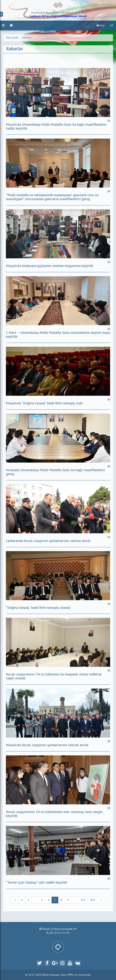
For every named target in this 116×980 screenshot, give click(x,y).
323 (83, 900)
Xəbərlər (27, 38)
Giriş (101, 25)
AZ (112, 25)
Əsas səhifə (12, 38)
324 (93, 900)
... (35, 900)
